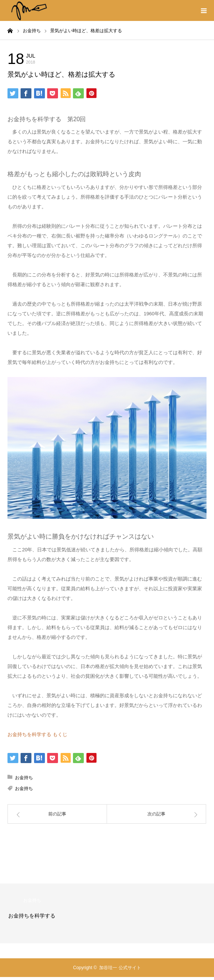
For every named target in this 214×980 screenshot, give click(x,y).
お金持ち (64, 58)
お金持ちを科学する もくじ (37, 734)
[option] (107, 913)
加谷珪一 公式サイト (120, 968)
